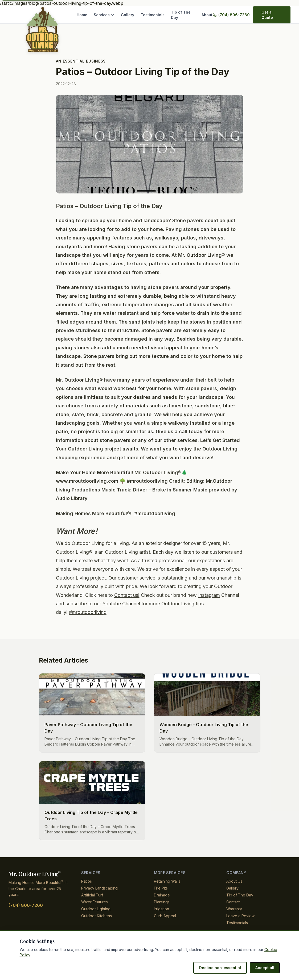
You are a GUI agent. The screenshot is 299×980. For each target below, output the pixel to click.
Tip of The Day (183, 15)
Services (107, 15)
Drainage (162, 895)
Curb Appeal (165, 916)
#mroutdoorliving (155, 514)
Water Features (95, 902)
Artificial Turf (92, 895)
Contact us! (159, 595)
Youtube (168, 604)
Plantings (162, 902)
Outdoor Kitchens (97, 916)
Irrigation (162, 909)
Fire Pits (161, 888)
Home (85, 15)
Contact (233, 902)
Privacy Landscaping (99, 888)
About (208, 15)
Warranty (234, 909)
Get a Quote (271, 15)
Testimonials (153, 15)
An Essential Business (80, 61)
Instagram (78, 604)
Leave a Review (239, 916)
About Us (234, 881)
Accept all (265, 968)
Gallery (129, 15)
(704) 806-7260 (233, 15)
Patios (87, 881)
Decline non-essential (223, 968)
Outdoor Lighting (96, 909)
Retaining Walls (167, 881)
